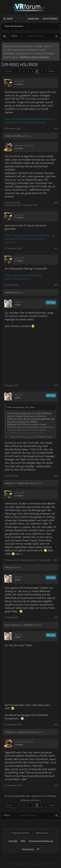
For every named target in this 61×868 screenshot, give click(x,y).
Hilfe (23, 841)
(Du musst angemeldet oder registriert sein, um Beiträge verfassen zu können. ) (31, 798)
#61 (56, 128)
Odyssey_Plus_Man (13, 136)
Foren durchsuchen (14, 26)
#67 (56, 560)
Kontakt (13, 841)
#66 (56, 476)
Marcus (19, 302)
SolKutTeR (10, 292)
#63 (56, 248)
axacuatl (19, 81)
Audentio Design (39, 865)
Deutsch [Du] (42, 833)
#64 (56, 285)
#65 (56, 385)
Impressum (28, 849)
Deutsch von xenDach (44, 863)
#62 (56, 203)
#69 (56, 725)
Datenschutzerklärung (41, 841)
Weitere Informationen (35, 57)
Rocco (8, 625)
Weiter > (53, 71)
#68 (56, 617)
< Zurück (8, 71)
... (27, 26)
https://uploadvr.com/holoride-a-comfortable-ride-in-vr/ (24, 277)
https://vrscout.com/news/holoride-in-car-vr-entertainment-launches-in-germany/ (30, 121)
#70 (56, 785)
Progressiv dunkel (20, 833)
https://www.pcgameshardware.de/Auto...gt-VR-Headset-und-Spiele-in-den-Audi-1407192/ (30, 239)
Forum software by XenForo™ (20, 863)
